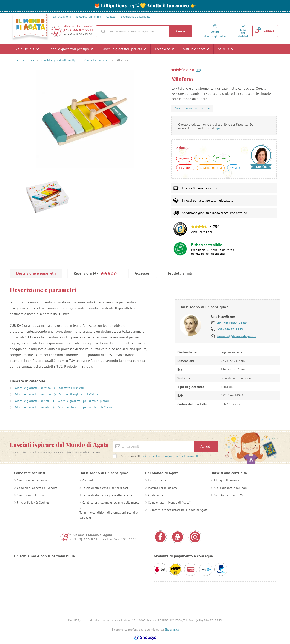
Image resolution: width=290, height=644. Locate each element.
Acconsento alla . (158, 456)
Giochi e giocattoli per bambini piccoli (83, 401)
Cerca (181, 31)
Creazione (164, 49)
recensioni (205, 232)
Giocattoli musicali (97, 60)
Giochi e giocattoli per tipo (70, 49)
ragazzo (184, 158)
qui (219, 128)
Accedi (206, 446)
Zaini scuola (27, 49)
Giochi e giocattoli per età (124, 49)
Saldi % (226, 49)
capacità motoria (211, 168)
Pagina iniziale (24, 60)
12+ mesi (221, 158)
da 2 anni (185, 168)
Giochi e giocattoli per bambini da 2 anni (85, 407)
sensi (233, 168)
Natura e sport (196, 49)
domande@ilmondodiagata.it (236, 336)
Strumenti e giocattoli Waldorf (79, 394)
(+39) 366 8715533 (78, 30)
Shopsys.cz (172, 630)
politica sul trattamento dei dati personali (170, 456)
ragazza (202, 158)
